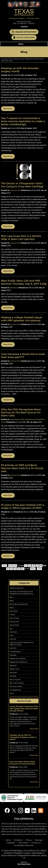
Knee (11, 635)
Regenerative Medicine (18, 662)
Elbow (12, 608)
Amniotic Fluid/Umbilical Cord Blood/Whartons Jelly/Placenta (21, 593)
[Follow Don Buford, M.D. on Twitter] (14, 810)
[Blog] (41, 810)
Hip (12, 512)
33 (19, 569)
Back (11, 597)
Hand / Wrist (14, 625)
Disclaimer (18, 840)
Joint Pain (13, 632)
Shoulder (13, 676)
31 (12, 569)
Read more (8, 109)
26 (33, 566)
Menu (24, 44)
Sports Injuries (15, 679)
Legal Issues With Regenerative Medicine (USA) (22, 643)
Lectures (13, 639)
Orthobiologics (15, 652)
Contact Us (36, 843)
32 (15, 569)
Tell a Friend (23, 843)
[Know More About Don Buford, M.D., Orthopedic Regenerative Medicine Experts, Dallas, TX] (24, 10)
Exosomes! (14, 611)
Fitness (12, 615)
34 (23, 569)
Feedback (11, 843)
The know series (16, 686)
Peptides (13, 655)
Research (13, 665)
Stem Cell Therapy (17, 683)
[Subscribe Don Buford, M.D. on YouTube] (27, 810)
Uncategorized (15, 690)
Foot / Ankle (14, 618)
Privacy (29, 840)
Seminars (14, 288)
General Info (15, 190)
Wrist (11, 693)
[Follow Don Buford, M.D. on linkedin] (34, 810)
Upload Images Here (25, 37)
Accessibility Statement (24, 845)
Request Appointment (26, 32)
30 (8, 569)
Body (11, 601)
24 (26, 566)
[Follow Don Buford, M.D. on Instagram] (21, 810)
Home (8, 840)
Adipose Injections (16, 588)
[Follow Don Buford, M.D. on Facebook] (7, 810)
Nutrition (13, 648)
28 (41, 566)
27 (37, 566)
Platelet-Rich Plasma (18, 659)
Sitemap (38, 840)
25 (30, 566)
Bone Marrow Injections (19, 604)
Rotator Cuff (14, 669)
